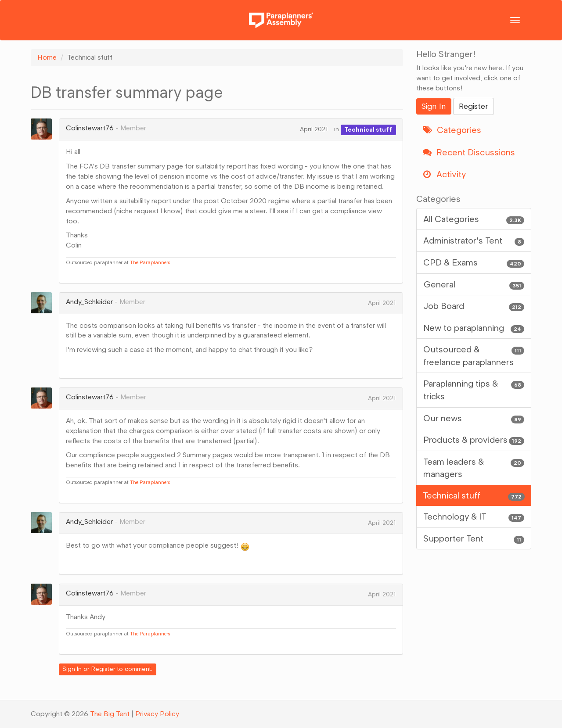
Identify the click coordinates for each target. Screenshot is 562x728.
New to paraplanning (474, 328)
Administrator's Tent (474, 241)
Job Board (474, 306)
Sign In (72, 669)
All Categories (474, 219)
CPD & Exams (474, 263)
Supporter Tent (474, 539)
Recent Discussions (469, 152)
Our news (474, 418)
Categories (452, 130)
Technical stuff (368, 129)
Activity (444, 174)
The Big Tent (110, 714)
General (474, 285)
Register (103, 669)
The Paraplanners (150, 262)
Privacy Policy (157, 714)
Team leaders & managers (474, 468)
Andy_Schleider (89, 302)
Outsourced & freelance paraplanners (474, 355)
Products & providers (474, 440)
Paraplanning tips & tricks (474, 389)
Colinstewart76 (90, 128)
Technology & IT (474, 517)
